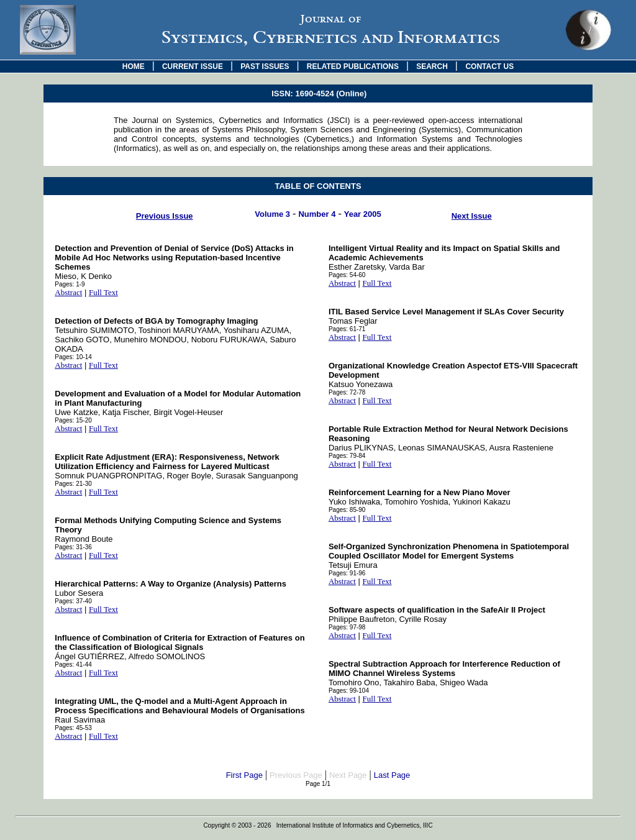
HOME (134, 66)
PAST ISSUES (265, 66)
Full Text (103, 292)
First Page (244, 775)
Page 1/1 (318, 784)
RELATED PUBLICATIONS (353, 66)
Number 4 (317, 214)
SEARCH (432, 66)
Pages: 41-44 (73, 664)
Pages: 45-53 (73, 728)
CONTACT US (489, 66)
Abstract (68, 292)
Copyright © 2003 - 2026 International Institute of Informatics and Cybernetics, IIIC (318, 825)
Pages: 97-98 (347, 627)
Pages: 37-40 (73, 601)
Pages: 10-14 (73, 357)
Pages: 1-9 (70, 284)
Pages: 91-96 (347, 573)
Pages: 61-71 (347, 329)
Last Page (392, 775)
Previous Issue (165, 216)
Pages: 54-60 (347, 275)
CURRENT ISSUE (193, 66)
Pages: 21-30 (73, 484)
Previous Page (296, 775)
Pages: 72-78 (347, 392)
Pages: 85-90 (347, 510)
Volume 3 (272, 214)
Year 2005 (363, 214)
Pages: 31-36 (73, 547)
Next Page (348, 775)
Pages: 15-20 (73, 420)
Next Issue (472, 216)
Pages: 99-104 (349, 691)
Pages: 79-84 (347, 456)
